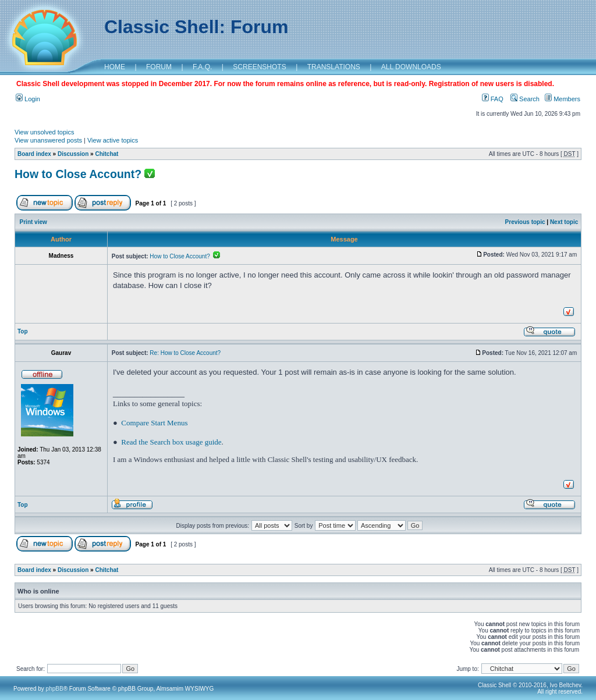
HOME (115, 67)
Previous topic (525, 222)
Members (563, 99)
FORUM (159, 67)
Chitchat (107, 154)
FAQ (493, 99)
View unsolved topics (45, 132)
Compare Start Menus (154, 423)
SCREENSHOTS (259, 67)
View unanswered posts (48, 140)
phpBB (55, 689)
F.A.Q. (202, 67)
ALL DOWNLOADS (411, 67)
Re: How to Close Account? (185, 353)
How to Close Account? (78, 174)
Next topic (564, 222)
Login (28, 99)
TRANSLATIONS (334, 67)
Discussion (73, 154)
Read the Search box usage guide (171, 442)
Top (23, 331)
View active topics (113, 140)
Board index (34, 154)
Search (525, 99)
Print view (33, 222)
